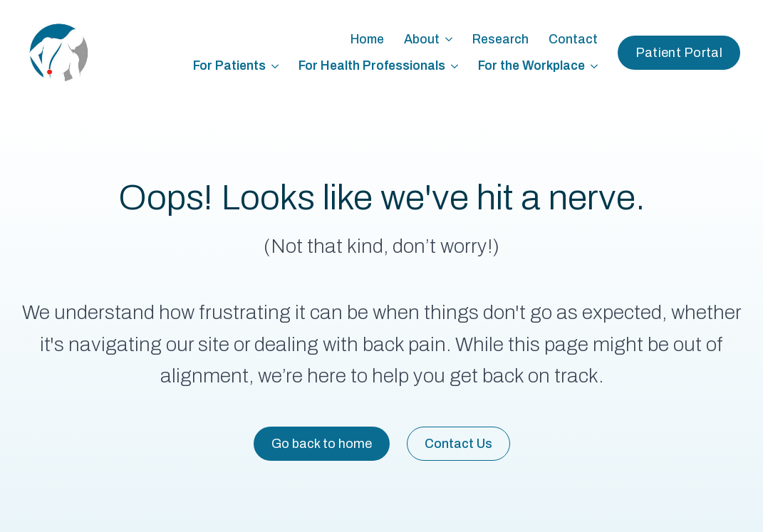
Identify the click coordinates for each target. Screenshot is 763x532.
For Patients (229, 66)
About (422, 40)
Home (367, 40)
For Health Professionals (372, 66)
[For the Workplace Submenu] (596, 66)
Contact (573, 40)
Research (500, 40)
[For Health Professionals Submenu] (457, 66)
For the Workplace (531, 66)
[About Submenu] (451, 40)
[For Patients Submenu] (277, 66)
